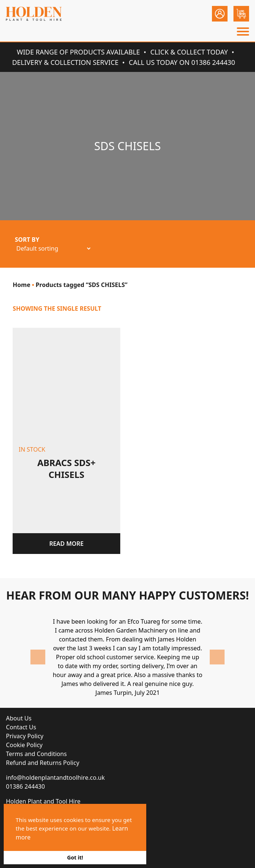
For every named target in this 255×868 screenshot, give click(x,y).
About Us (19, 718)
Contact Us (21, 727)
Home (21, 285)
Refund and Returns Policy (43, 763)
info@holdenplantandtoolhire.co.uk (55, 778)
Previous (38, 657)
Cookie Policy (24, 745)
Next (217, 657)
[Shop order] (53, 248)
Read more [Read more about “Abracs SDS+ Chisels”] (67, 544)
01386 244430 (25, 786)
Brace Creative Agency (96, 849)
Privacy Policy (25, 736)
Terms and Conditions (36, 754)
